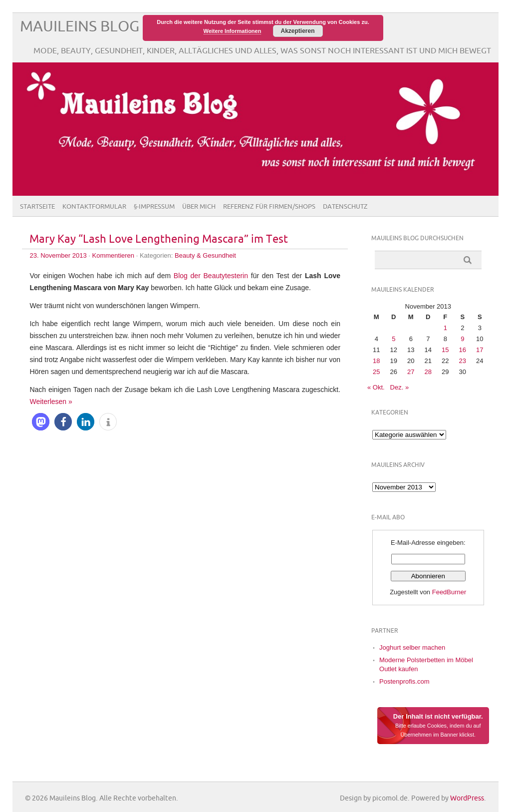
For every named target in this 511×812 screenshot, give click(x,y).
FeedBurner (449, 592)
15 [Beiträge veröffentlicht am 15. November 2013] (445, 350)
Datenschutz (345, 207)
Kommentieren (114, 255)
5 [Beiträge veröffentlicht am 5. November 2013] (393, 339)
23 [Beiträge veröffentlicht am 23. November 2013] (463, 361)
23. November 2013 (58, 255)
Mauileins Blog (80, 27)
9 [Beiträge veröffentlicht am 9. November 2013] (462, 339)
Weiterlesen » (51, 402)
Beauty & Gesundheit (205, 255)
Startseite (37, 207)
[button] (41, 422)
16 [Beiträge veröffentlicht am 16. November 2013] (463, 350)
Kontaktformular (94, 207)
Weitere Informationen (233, 31)
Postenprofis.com (404, 681)
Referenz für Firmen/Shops (269, 207)
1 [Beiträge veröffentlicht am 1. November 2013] (445, 328)
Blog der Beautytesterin (211, 276)
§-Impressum (154, 207)
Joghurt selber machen (412, 647)
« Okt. (376, 387)
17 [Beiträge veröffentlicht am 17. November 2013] (480, 350)
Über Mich (199, 207)
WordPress (467, 798)
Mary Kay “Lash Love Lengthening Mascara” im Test (159, 239)
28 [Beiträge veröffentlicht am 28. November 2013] (428, 372)
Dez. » (400, 387)
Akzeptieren (297, 31)
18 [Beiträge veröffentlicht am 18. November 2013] (376, 361)
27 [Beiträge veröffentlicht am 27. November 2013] (411, 372)
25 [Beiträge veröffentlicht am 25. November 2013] (376, 372)
